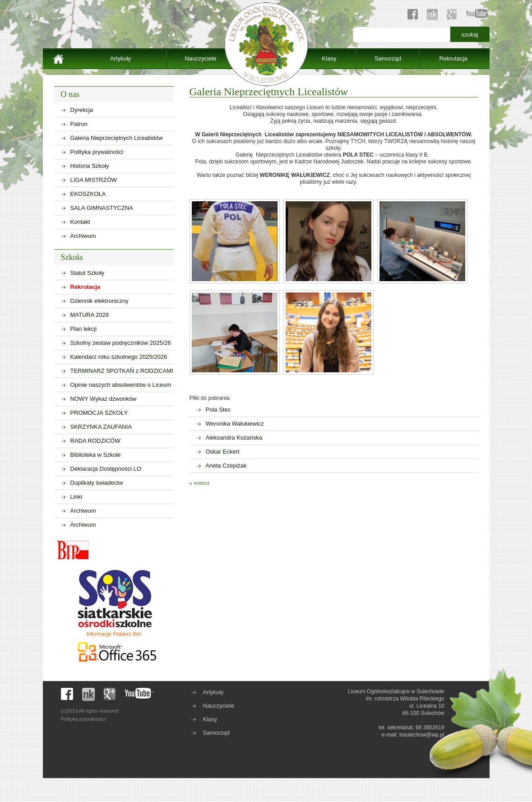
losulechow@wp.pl (422, 735)
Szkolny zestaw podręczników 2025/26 (121, 343)
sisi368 (527, 5)
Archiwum (83, 236)
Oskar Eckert (223, 452)
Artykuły (120, 58)
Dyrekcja (82, 110)
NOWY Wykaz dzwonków (104, 399)
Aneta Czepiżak (226, 466)
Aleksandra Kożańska (234, 438)
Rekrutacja (453, 58)
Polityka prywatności (97, 152)
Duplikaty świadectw (97, 483)
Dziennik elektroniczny (99, 301)
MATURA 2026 (90, 315)
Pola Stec (218, 410)
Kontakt (80, 222)
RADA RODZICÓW (95, 441)
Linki (76, 497)
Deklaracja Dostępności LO (106, 469)
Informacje (99, 634)
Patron (79, 124)
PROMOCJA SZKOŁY (99, 413)
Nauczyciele (200, 58)
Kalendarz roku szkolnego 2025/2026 (119, 357)
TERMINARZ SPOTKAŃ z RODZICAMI (122, 371)
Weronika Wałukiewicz (235, 424)
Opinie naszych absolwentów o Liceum (121, 385)
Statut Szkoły (88, 273)
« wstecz (200, 483)
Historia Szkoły (90, 166)
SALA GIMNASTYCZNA (102, 208)
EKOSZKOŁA (88, 194)
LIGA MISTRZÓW (94, 180)
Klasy (329, 58)
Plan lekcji (84, 329)
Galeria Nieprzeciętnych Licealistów (117, 138)
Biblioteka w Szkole (96, 455)
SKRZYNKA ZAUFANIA (101, 427)
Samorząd (388, 58)
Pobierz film (127, 634)
